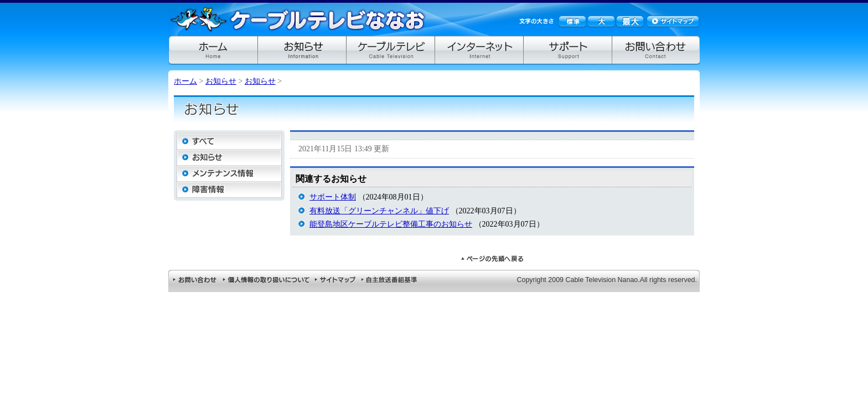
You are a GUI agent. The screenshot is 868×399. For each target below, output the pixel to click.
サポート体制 (333, 197)
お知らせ (221, 81)
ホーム (185, 81)
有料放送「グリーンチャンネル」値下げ (379, 211)
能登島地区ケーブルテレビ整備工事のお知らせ (391, 224)
